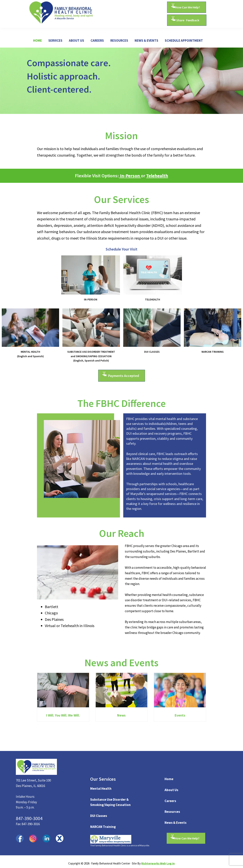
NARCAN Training (103, 827)
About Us (171, 790)
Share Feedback (188, 20)
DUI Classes (99, 816)
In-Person (130, 176)
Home (169, 779)
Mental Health (101, 789)
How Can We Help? (188, 7)
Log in (171, 863)
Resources (172, 812)
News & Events (175, 823)
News (121, 716)
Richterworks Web (154, 863)
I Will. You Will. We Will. (63, 716)
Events (180, 716)
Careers (170, 801)
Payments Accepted (124, 376)
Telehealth (157, 176)
